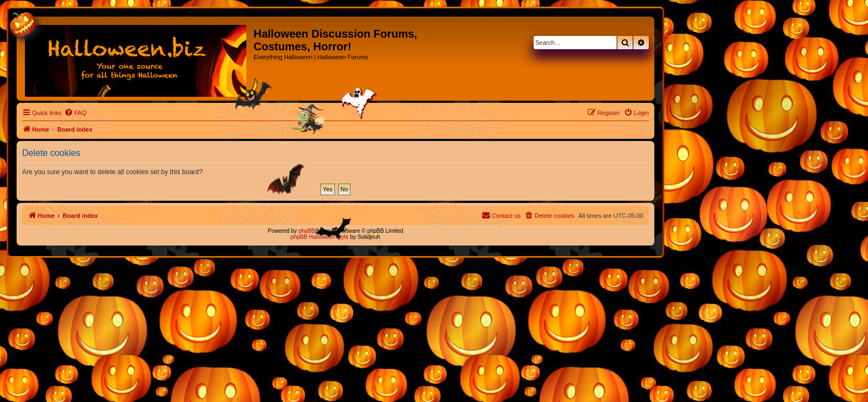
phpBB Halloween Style (320, 237)
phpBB (307, 231)
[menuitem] (75, 113)
